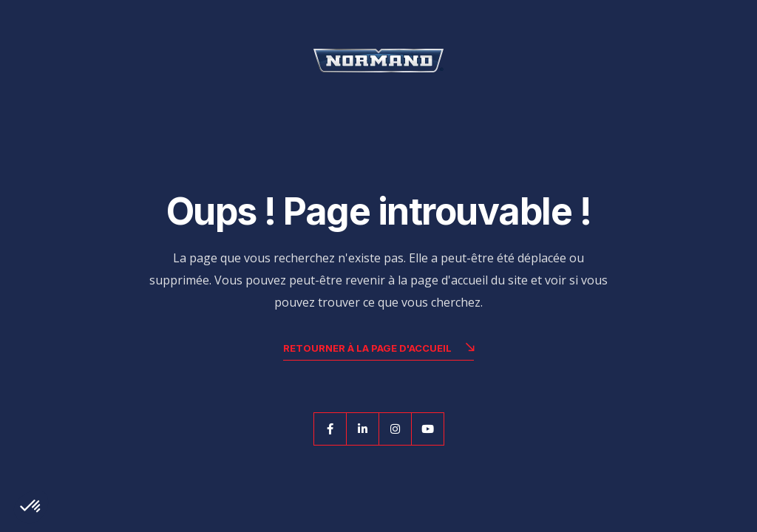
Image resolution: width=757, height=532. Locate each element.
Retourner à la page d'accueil (378, 350)
